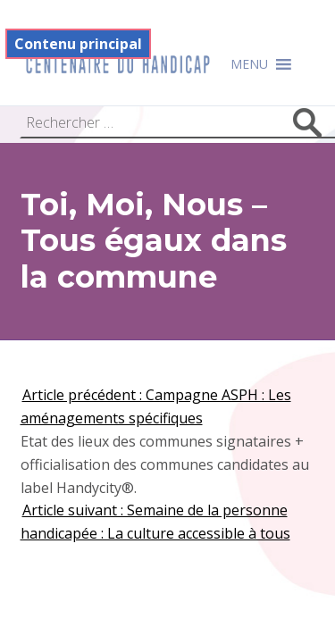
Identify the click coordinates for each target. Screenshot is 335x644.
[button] (249, 64)
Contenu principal (78, 44)
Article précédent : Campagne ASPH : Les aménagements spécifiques (156, 406)
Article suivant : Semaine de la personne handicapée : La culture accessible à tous (155, 522)
